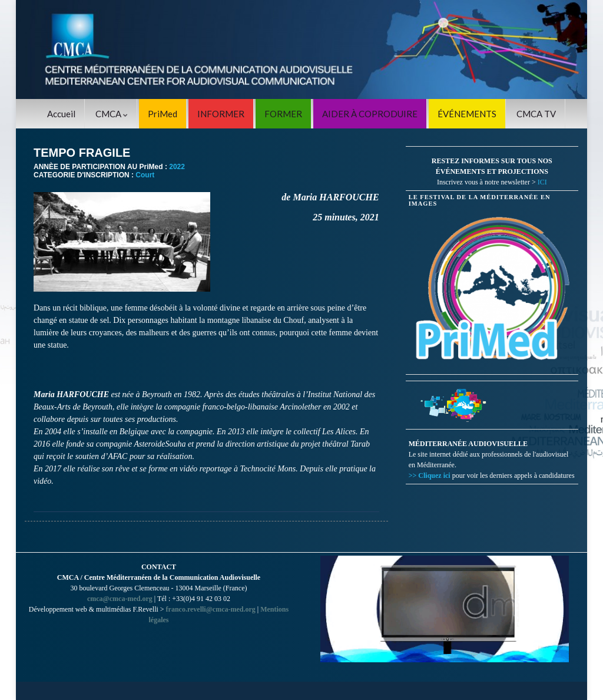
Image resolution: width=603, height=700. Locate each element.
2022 (177, 167)
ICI (542, 182)
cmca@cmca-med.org (120, 599)
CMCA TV (536, 114)
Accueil (61, 114)
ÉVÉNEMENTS (467, 114)
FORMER (283, 114)
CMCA (112, 114)
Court (145, 175)
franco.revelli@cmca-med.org (211, 609)
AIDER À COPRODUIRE (370, 114)
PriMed (163, 114)
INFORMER (221, 114)
